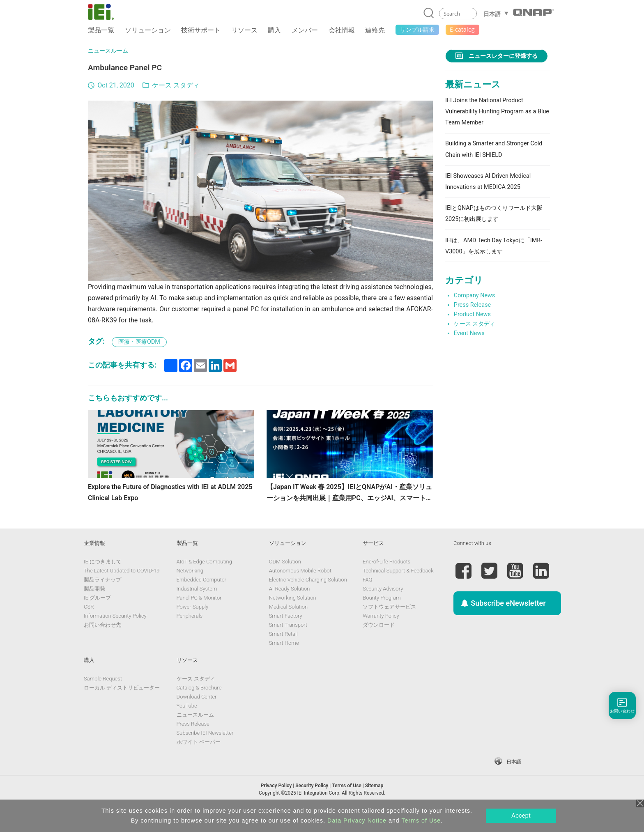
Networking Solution (293, 617)
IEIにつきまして (103, 580)
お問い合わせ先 (102, 644)
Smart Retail (283, 653)
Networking (190, 590)
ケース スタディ (176, 85)
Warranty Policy (381, 635)
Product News (472, 314)
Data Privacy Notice (357, 821)
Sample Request (103, 698)
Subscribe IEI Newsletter (205, 752)
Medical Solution (288, 626)
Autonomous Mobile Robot (300, 590)
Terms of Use (421, 821)
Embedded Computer (201, 599)
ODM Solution (285, 580)
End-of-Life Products (386, 580)
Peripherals (190, 635)
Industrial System (197, 608)
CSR (89, 626)
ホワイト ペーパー (199, 761)
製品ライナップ (102, 599)
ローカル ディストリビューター (122, 707)
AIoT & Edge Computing (204, 580)
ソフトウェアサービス (389, 626)
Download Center (197, 716)
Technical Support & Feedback (398, 590)
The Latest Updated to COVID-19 (122, 590)
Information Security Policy (115, 635)
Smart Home (284, 662)
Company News (475, 295)
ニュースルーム (108, 51)
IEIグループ (97, 617)
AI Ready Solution (290, 608)
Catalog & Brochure (199, 707)
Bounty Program (382, 617)
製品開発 (94, 608)
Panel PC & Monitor (199, 617)
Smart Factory (286, 635)
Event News (469, 333)
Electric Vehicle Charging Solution (308, 599)
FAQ (367, 599)
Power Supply (193, 626)
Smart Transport (288, 644)
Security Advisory (383, 608)
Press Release (472, 305)
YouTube (187, 725)
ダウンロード (379, 644)
